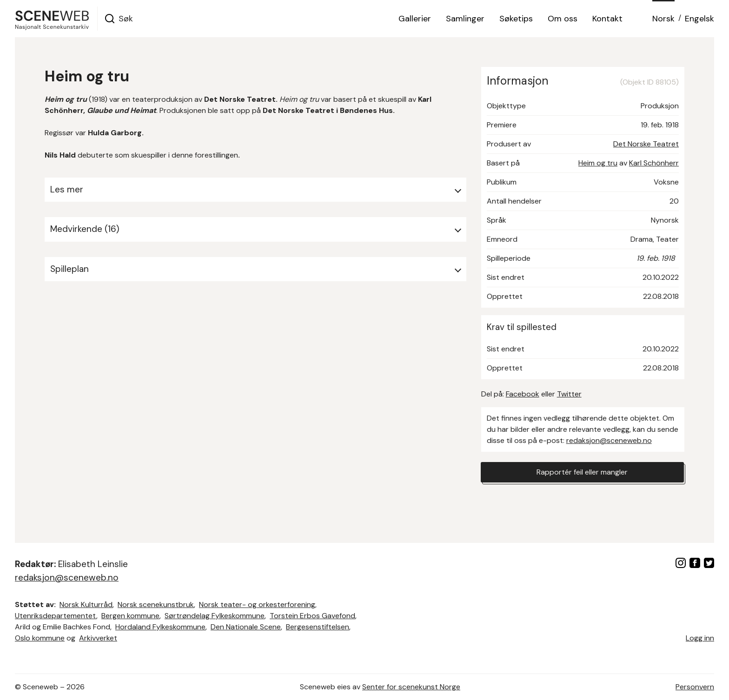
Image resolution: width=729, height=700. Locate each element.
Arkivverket (98, 638)
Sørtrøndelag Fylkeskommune (215, 616)
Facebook (523, 394)
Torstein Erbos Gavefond (312, 616)
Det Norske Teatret (646, 144)
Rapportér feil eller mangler (582, 472)
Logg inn (700, 638)
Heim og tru (598, 163)
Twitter (569, 394)
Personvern (695, 687)
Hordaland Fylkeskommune (160, 627)
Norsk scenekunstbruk (156, 604)
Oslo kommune (40, 638)
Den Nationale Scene (246, 627)
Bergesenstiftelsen (318, 627)
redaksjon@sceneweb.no (609, 440)
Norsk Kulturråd (86, 604)
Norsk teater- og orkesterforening (257, 604)
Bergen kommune (130, 616)
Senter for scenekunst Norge (411, 687)
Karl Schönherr (654, 163)
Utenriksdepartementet (56, 616)
